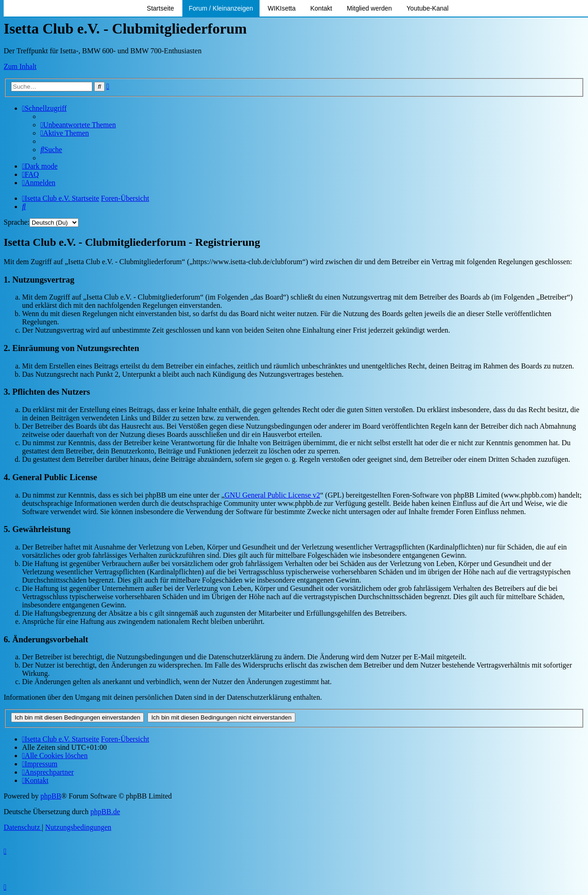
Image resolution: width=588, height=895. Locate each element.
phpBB (51, 796)
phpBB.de (105, 812)
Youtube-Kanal (427, 8)
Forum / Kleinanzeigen (221, 8)
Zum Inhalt (20, 66)
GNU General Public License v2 (272, 495)
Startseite (161, 8)
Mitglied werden (369, 8)
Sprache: (17, 222)
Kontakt (321, 8)
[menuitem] (78, 125)
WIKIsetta (282, 8)
